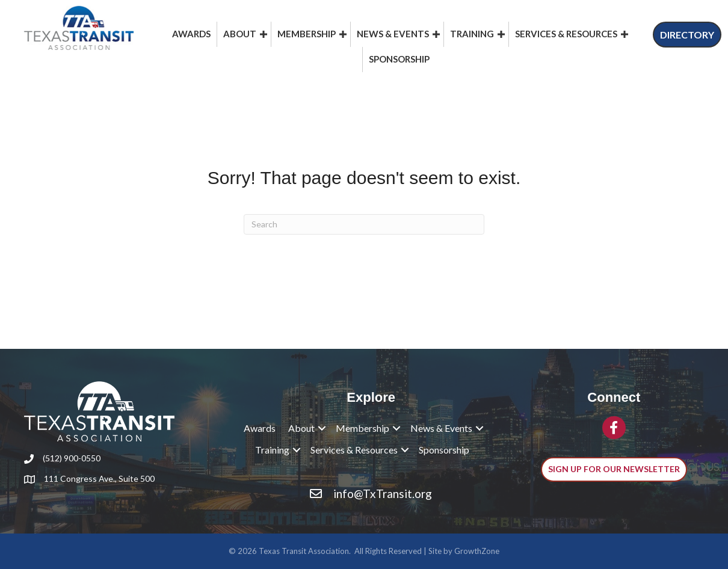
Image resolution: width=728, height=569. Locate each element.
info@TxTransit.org (383, 494)
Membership (307, 34)
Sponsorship (399, 59)
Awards (191, 34)
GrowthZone (477, 551)
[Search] (364, 224)
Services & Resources (566, 34)
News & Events (393, 34)
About (240, 34)
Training (472, 34)
